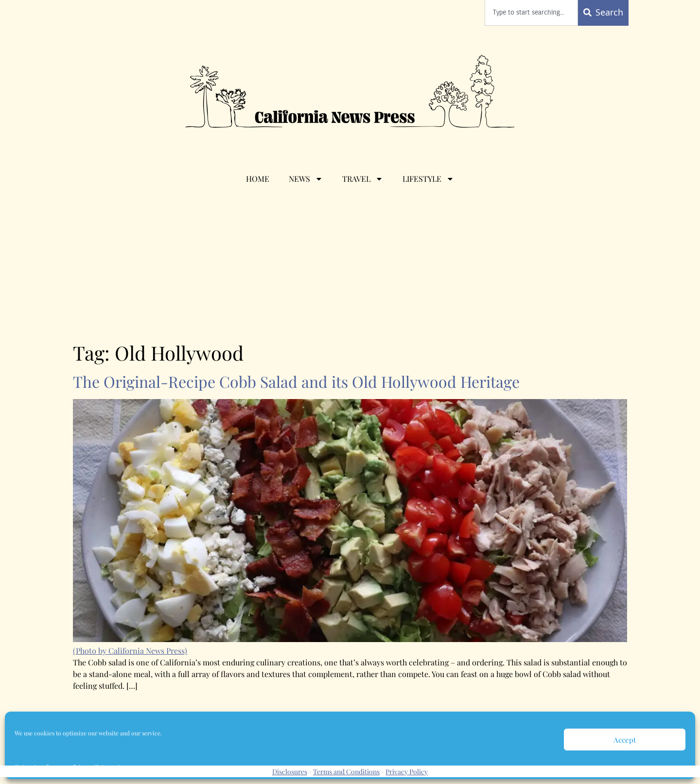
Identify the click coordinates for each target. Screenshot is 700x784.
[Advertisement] (350, 268)
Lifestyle (428, 179)
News (306, 179)
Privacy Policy (407, 772)
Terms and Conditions (346, 772)
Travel (363, 179)
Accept (625, 740)
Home (258, 179)
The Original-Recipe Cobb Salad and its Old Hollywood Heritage (296, 381)
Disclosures (290, 772)
